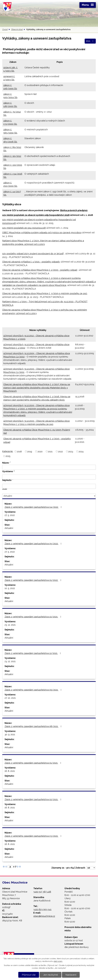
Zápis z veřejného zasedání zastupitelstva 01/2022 (33, 580)
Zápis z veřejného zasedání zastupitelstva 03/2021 (33, 836)
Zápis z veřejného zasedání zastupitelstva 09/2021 (34, 690)
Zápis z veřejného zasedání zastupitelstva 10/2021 (33, 617)
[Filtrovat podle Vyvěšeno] (49, 477)
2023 (71, 451)
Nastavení (71, 975)
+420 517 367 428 (42, 892)
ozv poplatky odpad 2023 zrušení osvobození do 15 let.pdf (33, 254)
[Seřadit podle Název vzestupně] (11, 462)
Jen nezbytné (51, 975)
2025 (8, 456)
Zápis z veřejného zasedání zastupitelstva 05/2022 (34, 544)
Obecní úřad (17, 29)
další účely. (58, 961)
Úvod (5, 29)
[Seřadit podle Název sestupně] (11, 463)
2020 (40, 451)
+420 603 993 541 (42, 909)
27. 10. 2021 (10, 698)
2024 (81, 451)
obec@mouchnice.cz (44, 916)
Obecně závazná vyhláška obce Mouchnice (25, 270)
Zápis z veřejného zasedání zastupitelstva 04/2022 (34, 507)
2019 (30, 451)
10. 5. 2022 (10, 588)
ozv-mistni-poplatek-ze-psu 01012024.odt (24, 228)
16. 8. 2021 (10, 771)
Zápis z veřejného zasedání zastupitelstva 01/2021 (33, 763)
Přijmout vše (29, 975)
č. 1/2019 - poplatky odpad (63, 270)
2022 (60, 451)
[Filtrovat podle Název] (49, 467)
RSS (90, 41)
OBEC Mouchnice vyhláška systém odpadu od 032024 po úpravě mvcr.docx (42, 233)
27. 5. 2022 (10, 515)
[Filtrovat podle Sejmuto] (49, 486)
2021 (50, 451)
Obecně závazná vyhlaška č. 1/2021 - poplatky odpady (31, 262)
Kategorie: (8, 451)
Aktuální (9, 528)
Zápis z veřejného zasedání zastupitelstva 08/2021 (34, 726)
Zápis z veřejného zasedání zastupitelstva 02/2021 (33, 799)
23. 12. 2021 (10, 625)
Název (6, 463)
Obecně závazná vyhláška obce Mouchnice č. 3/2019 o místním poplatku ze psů (45, 293)
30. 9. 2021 (10, 734)
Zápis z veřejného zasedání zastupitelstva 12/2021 (33, 653)
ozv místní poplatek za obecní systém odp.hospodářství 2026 (36, 215)
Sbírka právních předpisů (74, 210)
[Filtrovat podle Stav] (49, 496)
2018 (19, 451)
